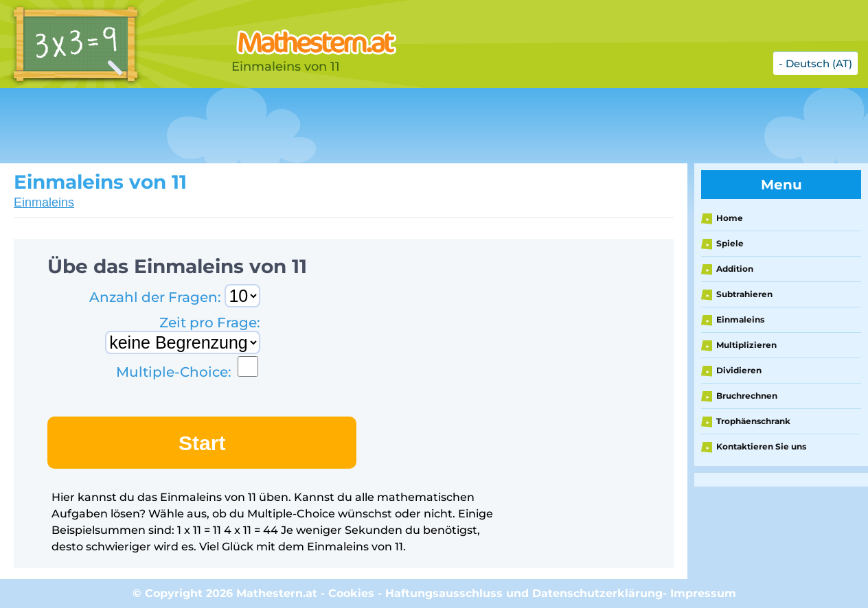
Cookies (351, 593)
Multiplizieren (746, 345)
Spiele (730, 243)
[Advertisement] (343, 126)
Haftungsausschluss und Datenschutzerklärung (524, 593)
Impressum (703, 593)
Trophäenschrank (753, 421)
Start (202, 443)
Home (730, 218)
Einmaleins (44, 202)
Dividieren (739, 370)
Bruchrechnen (747, 396)
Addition (735, 269)
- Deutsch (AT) (815, 63)
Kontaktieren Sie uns (761, 446)
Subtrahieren (744, 294)
